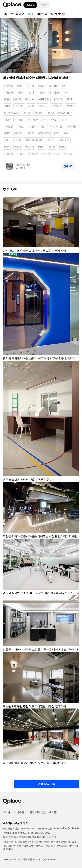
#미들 (7, 133)
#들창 (31, 133)
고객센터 (7, 812)
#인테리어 (44, 92)
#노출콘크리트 (12, 113)
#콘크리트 (57, 106)
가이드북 (42, 14)
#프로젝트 (72, 126)
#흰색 (65, 86)
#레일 (57, 133)
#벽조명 (30, 147)
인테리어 (30, 5)
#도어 (18, 140)
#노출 (27, 113)
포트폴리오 (17, 14)
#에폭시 (39, 113)
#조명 (7, 120)
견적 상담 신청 (47, 784)
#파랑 (62, 147)
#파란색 (9, 154)
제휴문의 (54, 812)
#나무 (7, 147)
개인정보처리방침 (37, 812)
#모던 (41, 86)
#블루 (41, 147)
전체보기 (68, 166)
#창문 (65, 120)
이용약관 (20, 812)
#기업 (31, 86)
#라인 (54, 120)
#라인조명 (33, 120)
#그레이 (58, 99)
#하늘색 (34, 154)
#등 (45, 120)
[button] (77, 5)
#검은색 (19, 106)
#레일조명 (44, 133)
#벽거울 (68, 154)
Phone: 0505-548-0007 (16, 833)
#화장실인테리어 (34, 140)
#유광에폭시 (65, 113)
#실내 (31, 92)
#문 (66, 133)
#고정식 (32, 126)
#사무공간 (44, 99)
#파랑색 (21, 154)
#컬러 (20, 92)
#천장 (57, 92)
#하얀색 (9, 92)
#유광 (51, 113)
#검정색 (42, 106)
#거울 (57, 154)
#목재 (18, 147)
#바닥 (18, 99)
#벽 (66, 92)
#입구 (7, 140)
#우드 (51, 140)
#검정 (31, 106)
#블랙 (7, 106)
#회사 (20, 86)
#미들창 (19, 133)
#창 (42, 126)
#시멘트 (71, 106)
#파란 (52, 147)
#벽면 (7, 99)
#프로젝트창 (55, 126)
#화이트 (53, 86)
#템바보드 (64, 140)
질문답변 (43, 5)
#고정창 (9, 126)
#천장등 (19, 120)
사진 (30, 14)
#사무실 (9, 86)
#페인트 (30, 99)
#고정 (20, 126)
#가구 (46, 154)
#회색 (69, 99)
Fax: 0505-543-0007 (40, 833)
